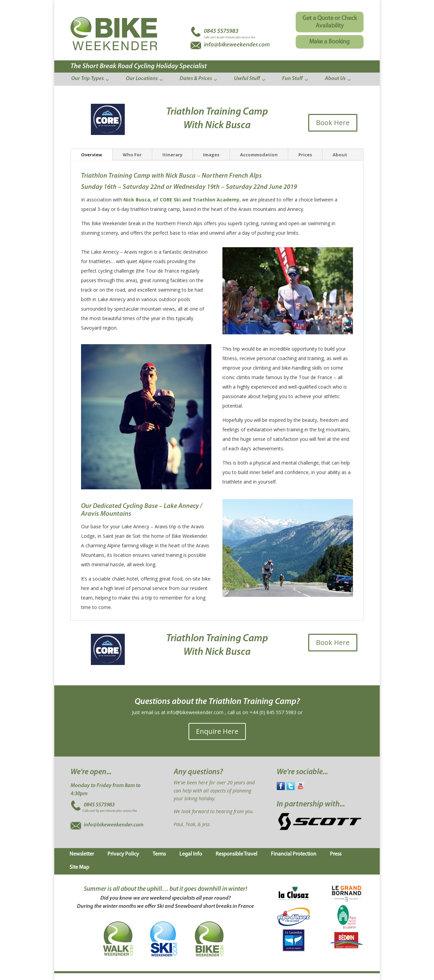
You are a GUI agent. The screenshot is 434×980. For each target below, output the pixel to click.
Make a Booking (329, 42)
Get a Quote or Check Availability (330, 22)
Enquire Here (217, 731)
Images (211, 155)
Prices (305, 155)
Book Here (333, 123)
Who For (132, 155)
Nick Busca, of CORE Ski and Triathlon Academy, (183, 200)
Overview (92, 155)
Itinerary (172, 155)
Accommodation (259, 155)
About (340, 155)
